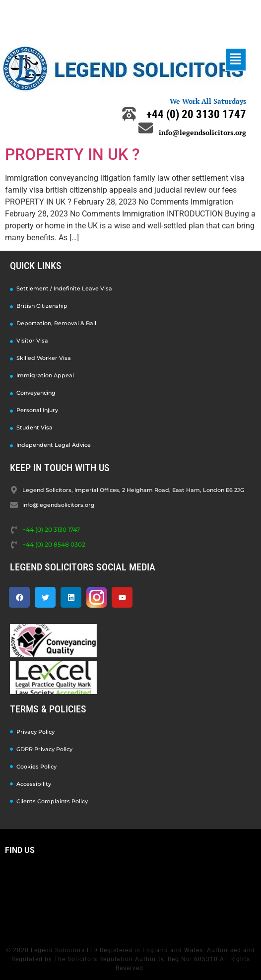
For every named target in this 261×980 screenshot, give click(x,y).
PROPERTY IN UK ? (72, 154)
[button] (236, 60)
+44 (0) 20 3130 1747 (196, 114)
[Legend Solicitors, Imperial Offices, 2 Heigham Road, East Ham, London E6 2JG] (130, 898)
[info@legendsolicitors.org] (146, 128)
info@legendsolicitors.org (202, 132)
